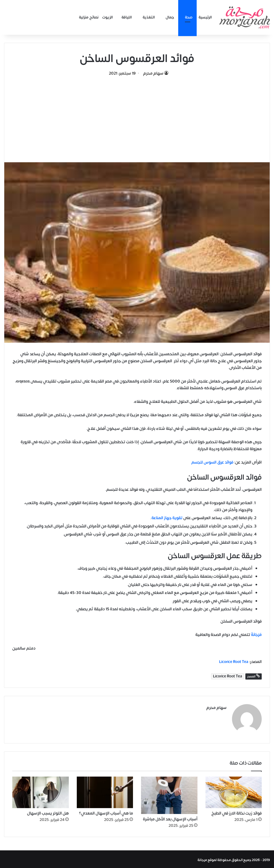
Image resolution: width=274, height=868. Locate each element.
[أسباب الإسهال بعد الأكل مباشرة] (169, 794)
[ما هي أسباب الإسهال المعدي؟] (105, 791)
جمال (170, 17)
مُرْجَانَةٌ (256, 635)
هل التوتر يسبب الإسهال (48, 812)
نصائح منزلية (89, 17)
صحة (189, 17)
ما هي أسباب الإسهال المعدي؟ (106, 812)
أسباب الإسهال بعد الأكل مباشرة (170, 818)
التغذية (149, 17)
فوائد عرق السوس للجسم (212, 462)
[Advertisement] (137, 117)
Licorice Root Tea (234, 662)
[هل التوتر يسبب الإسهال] (41, 791)
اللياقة (127, 17)
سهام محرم (153, 73)
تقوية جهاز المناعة (167, 518)
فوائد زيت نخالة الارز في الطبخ (237, 812)
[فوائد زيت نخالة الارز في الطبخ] (234, 791)
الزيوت (108, 17)
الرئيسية (205, 17)
